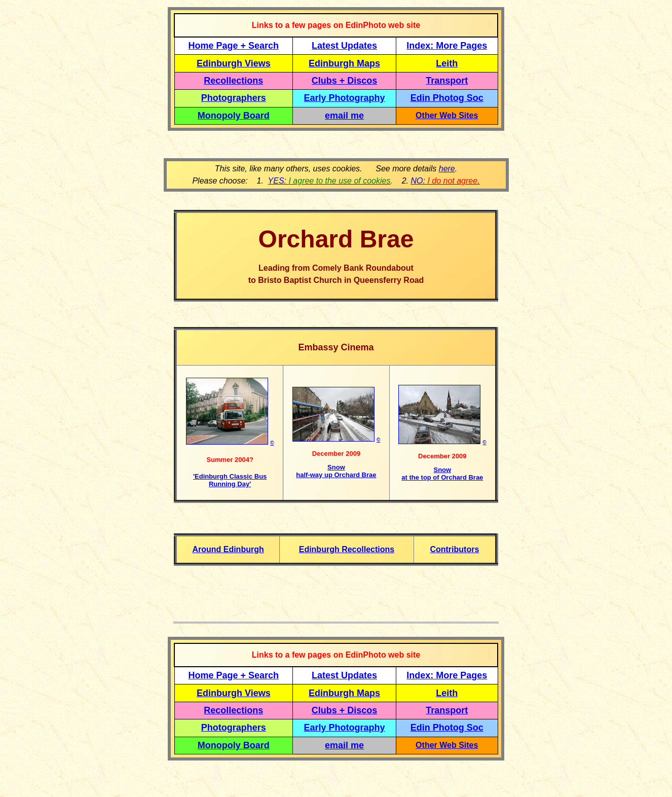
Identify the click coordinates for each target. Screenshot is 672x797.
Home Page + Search (234, 46)
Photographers (234, 98)
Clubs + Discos (345, 81)
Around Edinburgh (228, 549)
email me (344, 116)
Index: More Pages (447, 46)
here (447, 169)
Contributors (454, 549)
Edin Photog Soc (447, 98)
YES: (329, 181)
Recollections (233, 81)
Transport (447, 81)
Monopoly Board (234, 116)
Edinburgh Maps (344, 63)
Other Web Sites (447, 115)
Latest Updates (344, 46)
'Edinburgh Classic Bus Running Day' (230, 480)
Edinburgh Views (234, 63)
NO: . (445, 181)
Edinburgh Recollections (347, 549)
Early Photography (345, 98)
